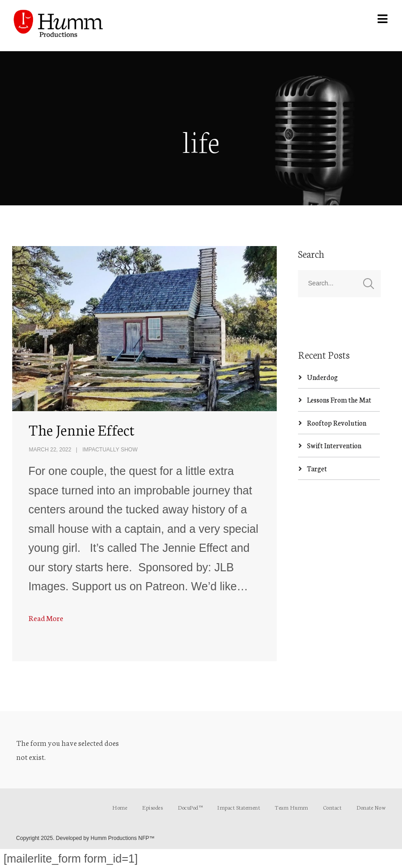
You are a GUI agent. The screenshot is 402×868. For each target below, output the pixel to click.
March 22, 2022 (50, 450)
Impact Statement (239, 807)
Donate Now (371, 807)
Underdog (322, 377)
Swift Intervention (334, 445)
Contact (333, 807)
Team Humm (292, 807)
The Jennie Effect (82, 429)
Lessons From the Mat (339, 400)
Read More (46, 618)
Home (120, 807)
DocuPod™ (190, 807)
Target (317, 468)
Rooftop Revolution (337, 423)
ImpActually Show (110, 450)
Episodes (152, 807)
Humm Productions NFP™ (122, 838)
